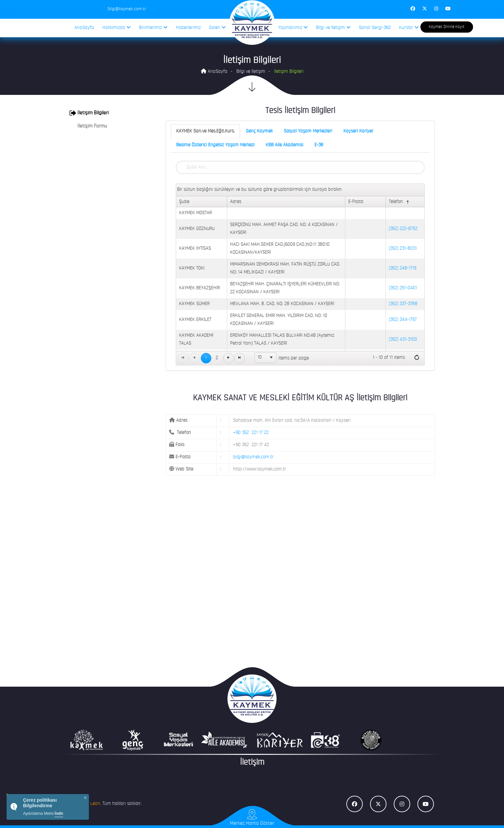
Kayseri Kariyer (358, 131)
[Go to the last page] (240, 358)
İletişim (252, 763)
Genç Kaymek (259, 131)
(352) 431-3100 (403, 340)
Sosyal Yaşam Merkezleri (308, 131)
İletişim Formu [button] (88, 126)
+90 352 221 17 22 (251, 433)
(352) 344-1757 (403, 320)
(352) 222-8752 (403, 229)
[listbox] (266, 358)
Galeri (217, 28)
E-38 (319, 145)
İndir (59, 814)
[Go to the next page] (228, 358)
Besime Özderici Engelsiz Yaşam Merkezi (215, 145)
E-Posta (356, 202)
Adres (236, 202)
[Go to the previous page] (194, 358)
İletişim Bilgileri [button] (89, 113)
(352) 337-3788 (403, 304)
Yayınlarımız (293, 28)
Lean (95, 804)
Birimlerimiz (153, 28)
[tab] (108, 113)
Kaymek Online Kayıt (447, 27)
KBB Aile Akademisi (284, 145)
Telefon (400, 202)
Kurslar (409, 28)
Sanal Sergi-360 (375, 28)
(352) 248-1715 (403, 268)
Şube (184, 202)
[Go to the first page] (183, 358)
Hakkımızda (117, 28)
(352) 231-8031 (403, 249)
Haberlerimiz (188, 28)
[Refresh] (417, 358)
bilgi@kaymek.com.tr (253, 457)
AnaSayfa (84, 28)
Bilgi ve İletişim (333, 28)
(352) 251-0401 (403, 288)
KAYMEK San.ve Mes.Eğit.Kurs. (205, 131)
